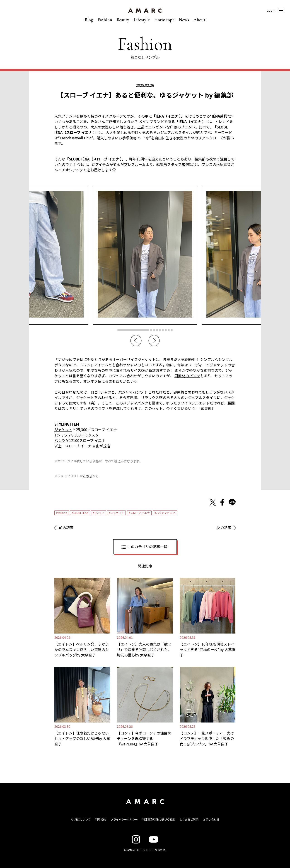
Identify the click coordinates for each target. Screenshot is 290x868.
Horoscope (164, 20)
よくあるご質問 (189, 819)
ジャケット (117, 513)
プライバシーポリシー (124, 819)
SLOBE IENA (81, 513)
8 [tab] (169, 330)
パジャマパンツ (166, 513)
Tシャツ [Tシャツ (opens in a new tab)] (61, 435)
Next (154, 341)
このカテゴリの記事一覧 (147, 547)
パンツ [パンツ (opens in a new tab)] (60, 440)
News (184, 20)
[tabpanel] (145, 255)
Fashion (105, 20)
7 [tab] (166, 330)
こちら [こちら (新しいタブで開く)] (88, 476)
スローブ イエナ (140, 513)
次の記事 (224, 528)
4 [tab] (157, 330)
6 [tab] (163, 330)
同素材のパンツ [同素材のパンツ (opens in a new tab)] (187, 376)
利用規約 (101, 819)
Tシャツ (99, 513)
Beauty (123, 20)
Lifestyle (142, 20)
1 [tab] (133, 330)
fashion (62, 513)
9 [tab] (172, 330)
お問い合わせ (211, 819)
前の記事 (66, 528)
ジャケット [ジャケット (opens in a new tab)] (63, 429)
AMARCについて (81, 819)
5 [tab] (160, 330)
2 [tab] (151, 330)
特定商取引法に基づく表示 (159, 819)
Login (271, 10)
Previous (136, 341)
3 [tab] (154, 330)
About (199, 20)
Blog (89, 20)
